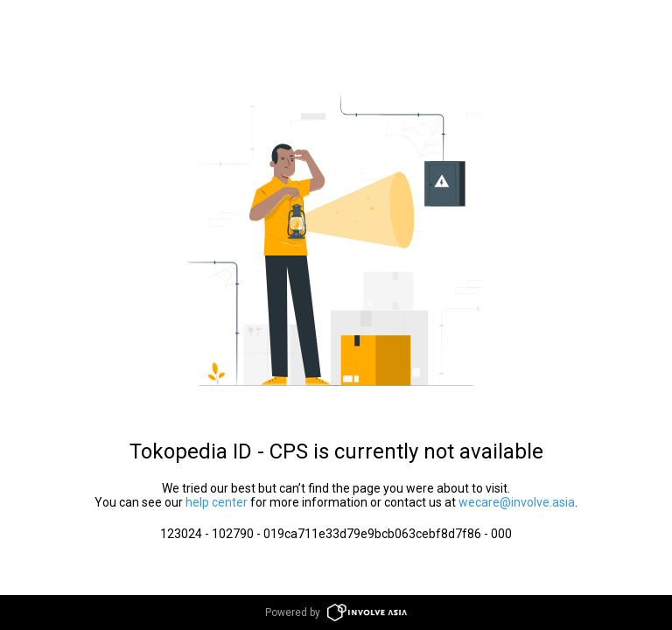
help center (217, 502)
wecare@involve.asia (517, 502)
